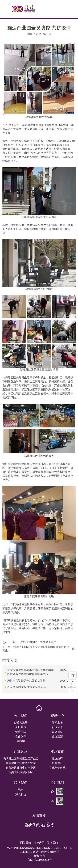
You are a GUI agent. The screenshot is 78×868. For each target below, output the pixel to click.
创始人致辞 (21, 723)
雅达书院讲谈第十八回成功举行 (26, 681)
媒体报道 (57, 732)
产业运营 (21, 751)
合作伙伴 (21, 736)
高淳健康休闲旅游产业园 (21, 763)
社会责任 (57, 763)
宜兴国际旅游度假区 (21, 772)
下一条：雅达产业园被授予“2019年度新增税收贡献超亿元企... (36, 649)
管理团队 (21, 732)
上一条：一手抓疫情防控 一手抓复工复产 (32, 642)
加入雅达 (21, 794)
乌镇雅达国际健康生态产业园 (21, 759)
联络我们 (21, 783)
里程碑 (21, 741)
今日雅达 (21, 727)
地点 (21, 790)
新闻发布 (57, 723)
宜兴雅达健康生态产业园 (21, 768)
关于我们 (21, 716)
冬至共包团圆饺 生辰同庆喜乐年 (27, 687)
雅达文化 (57, 751)
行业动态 (57, 727)
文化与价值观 (57, 768)
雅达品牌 (57, 759)
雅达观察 (57, 736)
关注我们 (57, 783)
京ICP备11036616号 (40, 860)
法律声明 (39, 843)
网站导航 (26, 843)
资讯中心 (57, 716)
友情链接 (39, 816)
